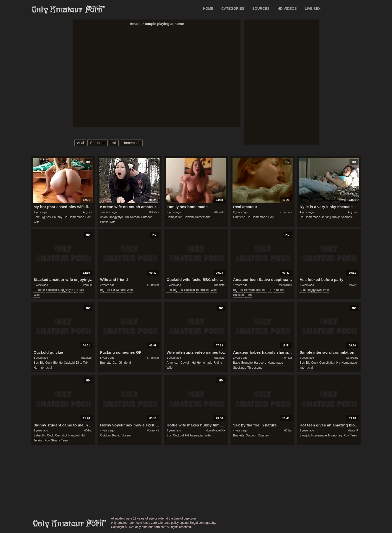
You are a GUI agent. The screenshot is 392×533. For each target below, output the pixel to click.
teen (248, 295)
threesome (255, 368)
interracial (203, 290)
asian (104, 217)
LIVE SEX (313, 9)
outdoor (146, 217)
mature (121, 290)
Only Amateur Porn (67, 10)
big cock (46, 363)
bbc (169, 290)
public (104, 222)
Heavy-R (353, 285)
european (98, 143)
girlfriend (239, 217)
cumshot (61, 435)
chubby (57, 217)
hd (114, 143)
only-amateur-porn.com (68, 524)
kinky (336, 217)
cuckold (52, 290)
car (115, 363)
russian (238, 295)
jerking (326, 217)
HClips (288, 430)
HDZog (88, 430)
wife (36, 222)
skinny (55, 440)
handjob (74, 435)
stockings (239, 368)
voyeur (126, 435)
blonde (58, 363)
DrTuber (154, 212)
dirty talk (82, 363)
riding (218, 363)
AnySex (88, 212)
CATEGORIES (233, 9)
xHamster (220, 212)
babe (236, 363)
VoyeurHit (153, 430)
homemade (131, 143)
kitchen (278, 290)
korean (135, 217)
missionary (335, 435)
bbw (36, 217)
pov (88, 217)
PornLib (88, 285)
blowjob (249, 290)
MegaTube (285, 285)
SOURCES (261, 9)
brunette (39, 290)
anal (80, 143)
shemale (347, 217)
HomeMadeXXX (216, 430)
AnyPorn (353, 212)
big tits (105, 290)
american (173, 363)
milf (82, 290)
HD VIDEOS (287, 9)
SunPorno (352, 358)
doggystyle (116, 217)
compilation (174, 217)
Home (208, 9)
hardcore (260, 363)
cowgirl (189, 217)
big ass (46, 217)
